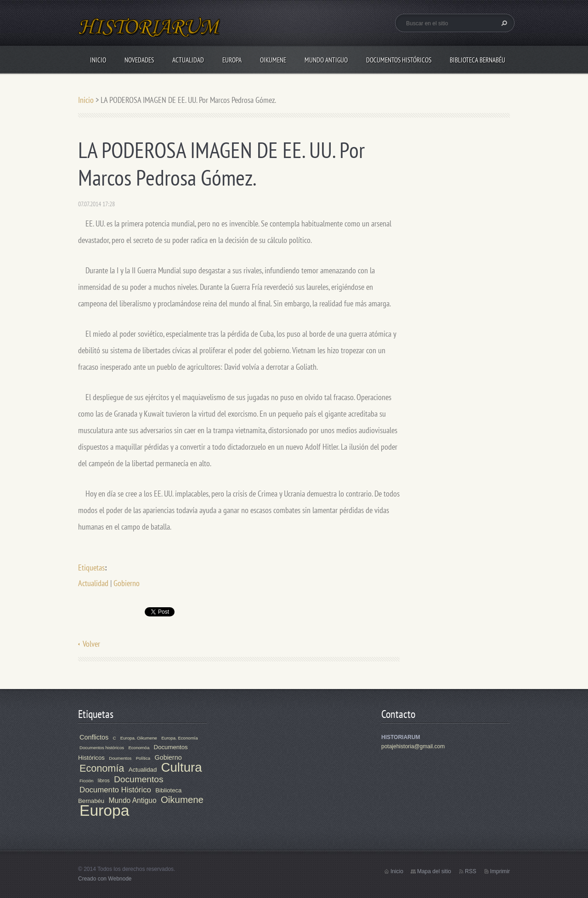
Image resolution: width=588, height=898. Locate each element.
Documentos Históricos (399, 60)
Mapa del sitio (434, 871)
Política (143, 758)
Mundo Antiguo (326, 60)
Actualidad (188, 60)
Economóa (139, 748)
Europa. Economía (179, 738)
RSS (471, 871)
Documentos (139, 779)
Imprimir (500, 871)
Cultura (182, 767)
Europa (232, 60)
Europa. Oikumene (139, 738)
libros (104, 780)
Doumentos (120, 758)
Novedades (139, 60)
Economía (102, 768)
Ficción (86, 781)
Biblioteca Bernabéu (478, 60)
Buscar (503, 23)
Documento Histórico (115, 790)
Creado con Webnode (105, 879)
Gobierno (127, 583)
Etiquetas (91, 568)
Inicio (98, 60)
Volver (91, 644)
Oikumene (273, 60)
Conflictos (94, 737)
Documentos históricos (102, 748)
